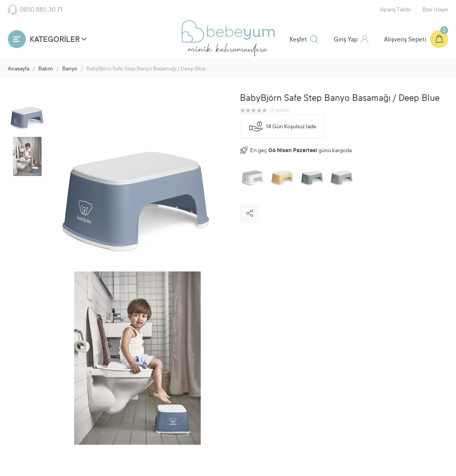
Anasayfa (19, 69)
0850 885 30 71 (35, 10)
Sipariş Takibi (395, 10)
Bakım (46, 69)
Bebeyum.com (228, 31)
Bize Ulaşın (435, 10)
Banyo (70, 69)
